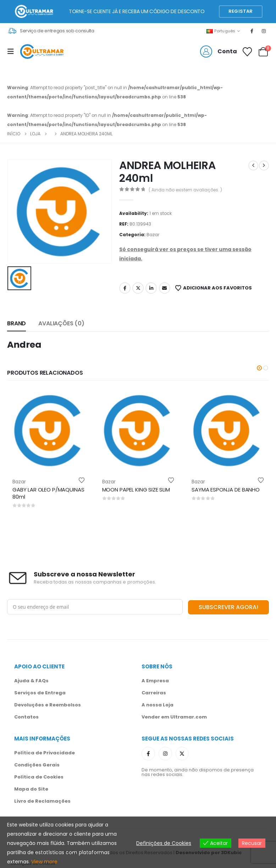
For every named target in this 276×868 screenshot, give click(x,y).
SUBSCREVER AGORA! (228, 606)
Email (165, 288)
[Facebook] (252, 31)
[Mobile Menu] (13, 51)
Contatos (26, 716)
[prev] (253, 166)
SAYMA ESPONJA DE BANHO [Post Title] (226, 490)
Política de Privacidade (45, 752)
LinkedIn (151, 288)
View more (44, 862)
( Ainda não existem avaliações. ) (185, 190)
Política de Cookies (39, 776)
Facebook (125, 288)
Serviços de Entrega (40, 692)
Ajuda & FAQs (31, 680)
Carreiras (154, 692)
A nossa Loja (158, 704)
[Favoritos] (247, 52)
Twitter (138, 288)
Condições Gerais (37, 764)
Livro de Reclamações (42, 800)
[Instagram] (264, 31)
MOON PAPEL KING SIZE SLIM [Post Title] (136, 490)
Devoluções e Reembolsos (48, 704)
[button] (241, 12)
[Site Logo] (42, 52)
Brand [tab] (16, 323)
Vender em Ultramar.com (174, 716)
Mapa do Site (31, 788)
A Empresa (155, 680)
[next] (264, 166)
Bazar (153, 235)
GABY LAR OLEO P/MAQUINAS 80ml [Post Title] (48, 493)
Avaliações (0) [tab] (61, 323)
